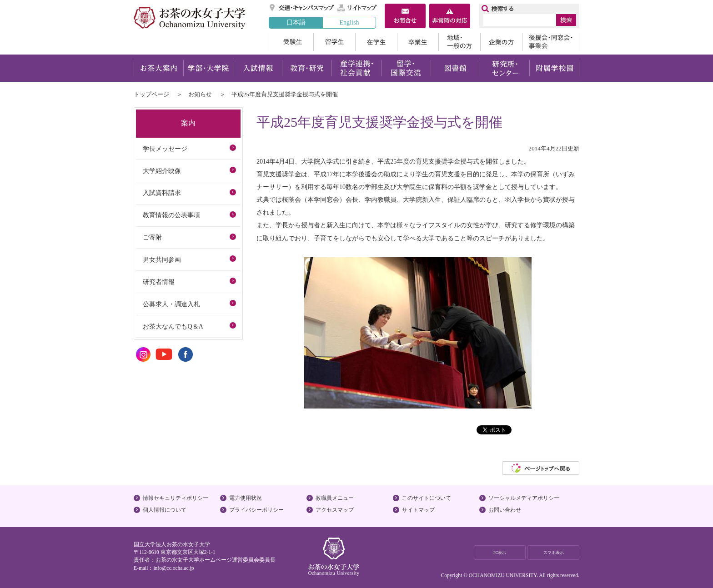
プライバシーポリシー (256, 510)
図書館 (455, 68)
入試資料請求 (162, 193)
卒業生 (418, 42)
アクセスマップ (335, 510)
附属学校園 (555, 68)
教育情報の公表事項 (171, 215)
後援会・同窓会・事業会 (551, 42)
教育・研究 (307, 68)
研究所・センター (505, 68)
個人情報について (165, 510)
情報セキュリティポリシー (176, 498)
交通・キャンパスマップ (302, 8)
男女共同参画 (162, 259)
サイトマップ (357, 8)
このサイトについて (427, 498)
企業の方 (501, 42)
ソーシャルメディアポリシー (524, 498)
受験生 (291, 42)
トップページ (151, 94)
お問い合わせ (505, 510)
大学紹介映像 (162, 171)
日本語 (296, 22)
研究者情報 (159, 282)
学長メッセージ (165, 149)
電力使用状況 (246, 498)
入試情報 (257, 68)
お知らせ (200, 94)
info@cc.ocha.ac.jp (173, 568)
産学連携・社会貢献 (356, 68)
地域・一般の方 (459, 42)
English (349, 22)
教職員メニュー (335, 498)
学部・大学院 (208, 68)
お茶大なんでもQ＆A (173, 326)
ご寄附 (152, 237)
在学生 (376, 42)
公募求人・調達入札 (171, 304)
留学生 (334, 42)
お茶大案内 (158, 68)
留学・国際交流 (406, 68)
